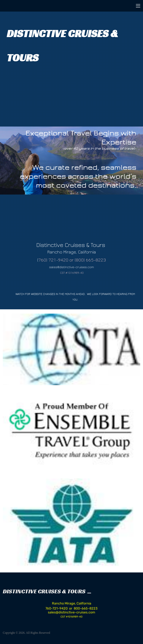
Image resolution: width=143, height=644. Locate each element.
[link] (71, 317)
